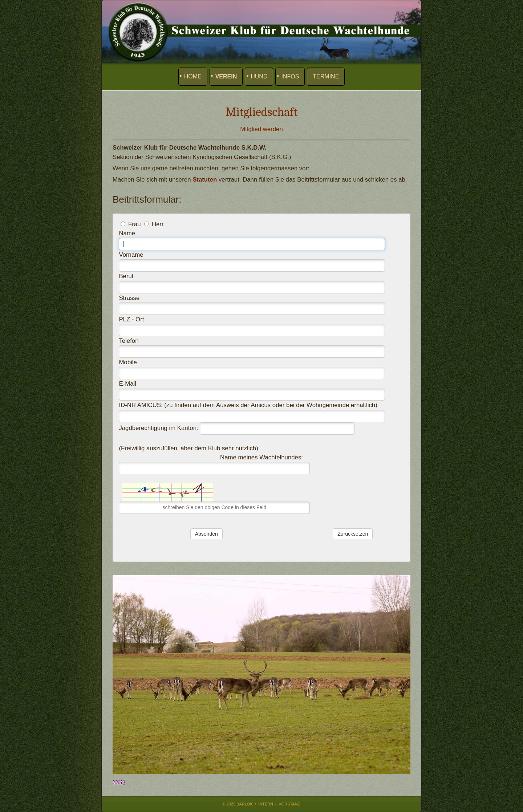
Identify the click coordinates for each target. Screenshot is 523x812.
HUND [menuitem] (259, 76)
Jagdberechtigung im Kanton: (158, 428)
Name (127, 233)
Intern (266, 804)
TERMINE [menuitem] (326, 76)
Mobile (128, 362)
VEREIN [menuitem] (226, 76)
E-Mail (127, 384)
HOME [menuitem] (193, 76)
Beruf (126, 276)
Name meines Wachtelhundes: (261, 457)
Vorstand (289, 804)
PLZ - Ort (131, 319)
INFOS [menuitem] (290, 76)
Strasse (129, 298)
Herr (158, 224)
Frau (135, 224)
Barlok (245, 804)
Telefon (129, 341)
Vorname (131, 255)
